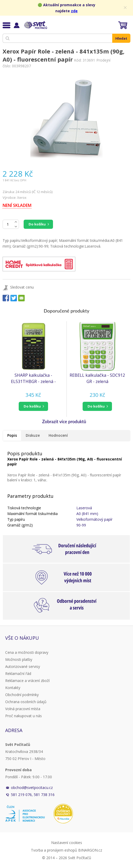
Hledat (121, 38)
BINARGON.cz (90, 850)
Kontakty (13, 688)
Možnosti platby (19, 659)
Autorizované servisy (23, 666)
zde (74, 11)
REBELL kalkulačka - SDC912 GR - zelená (97, 378)
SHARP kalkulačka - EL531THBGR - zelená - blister (33, 378)
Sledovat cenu (22, 287)
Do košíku (37, 224)
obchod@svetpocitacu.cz (32, 788)
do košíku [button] (32, 406)
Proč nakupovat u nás (24, 716)
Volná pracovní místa (23, 709)
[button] (33, 406)
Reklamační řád (18, 674)
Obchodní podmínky (22, 695)
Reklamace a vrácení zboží (27, 681)
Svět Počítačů (35, 25)
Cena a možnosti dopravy (27, 652)
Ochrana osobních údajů (26, 702)
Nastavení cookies (67, 843)
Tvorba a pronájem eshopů (54, 850)
